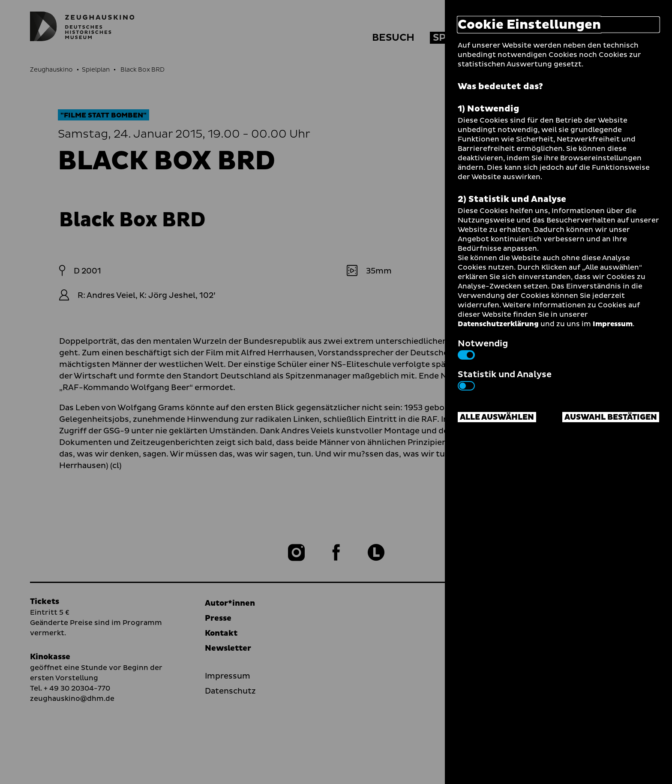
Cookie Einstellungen (529, 25)
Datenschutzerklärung (498, 324)
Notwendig (483, 348)
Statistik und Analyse (505, 379)
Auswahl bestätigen (611, 417)
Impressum (613, 324)
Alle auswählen (497, 417)
